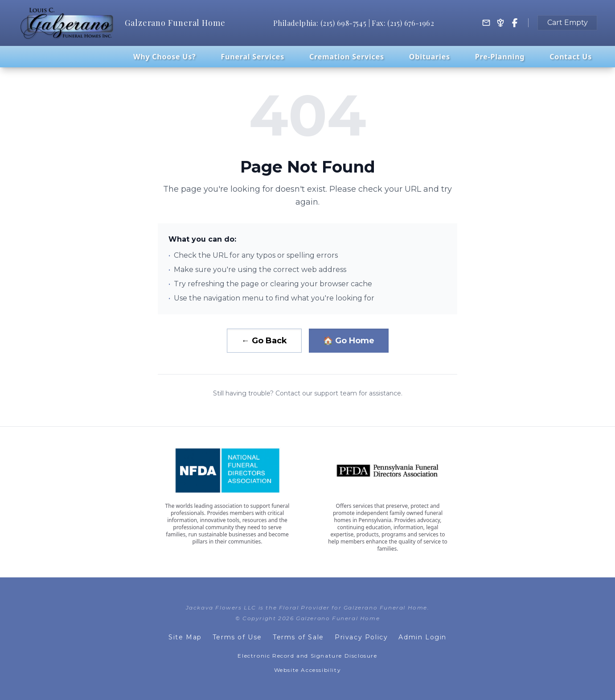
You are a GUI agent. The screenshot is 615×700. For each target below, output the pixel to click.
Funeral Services (252, 57)
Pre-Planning (500, 57)
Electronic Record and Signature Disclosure (307, 656)
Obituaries (430, 57)
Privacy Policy (361, 637)
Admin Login (422, 637)
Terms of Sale (298, 637)
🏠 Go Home (349, 341)
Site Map (185, 637)
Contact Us (571, 57)
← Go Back (264, 341)
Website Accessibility (308, 670)
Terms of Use (237, 637)
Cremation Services (347, 57)
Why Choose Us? (165, 57)
